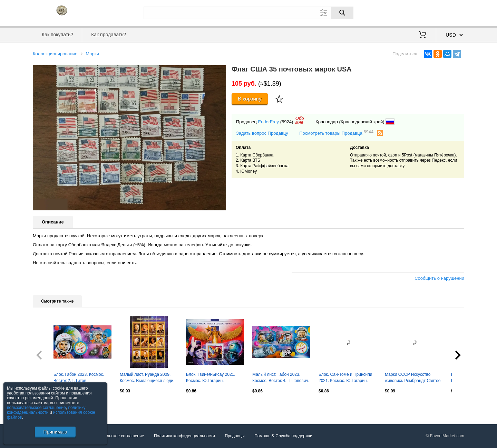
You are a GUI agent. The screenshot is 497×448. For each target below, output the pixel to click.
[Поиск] (342, 13)
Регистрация (450, 12)
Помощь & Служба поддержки (283, 436)
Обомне (300, 120)
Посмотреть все (48, 406)
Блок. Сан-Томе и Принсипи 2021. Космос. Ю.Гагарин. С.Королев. (345, 378)
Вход (424, 12)
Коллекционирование (55, 54)
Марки (92, 54)
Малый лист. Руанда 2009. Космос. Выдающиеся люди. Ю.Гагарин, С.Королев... (147, 378)
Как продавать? (109, 35)
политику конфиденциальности (46, 410)
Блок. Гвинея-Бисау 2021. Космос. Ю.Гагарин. (211, 378)
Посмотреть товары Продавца (336, 133)
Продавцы (235, 436)
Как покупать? (57, 35)
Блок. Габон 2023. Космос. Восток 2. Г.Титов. (79, 378)
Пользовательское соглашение (114, 436)
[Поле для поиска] (248, 13)
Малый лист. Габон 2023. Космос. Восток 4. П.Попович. (281, 378)
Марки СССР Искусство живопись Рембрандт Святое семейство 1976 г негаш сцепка (413, 378)
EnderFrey (268, 122)
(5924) (287, 122)
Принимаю (55, 432)
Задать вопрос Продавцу (262, 133)
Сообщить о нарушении (439, 278)
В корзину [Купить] (250, 99)
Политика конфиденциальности (184, 436)
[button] (220, 72)
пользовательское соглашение (36, 408)
